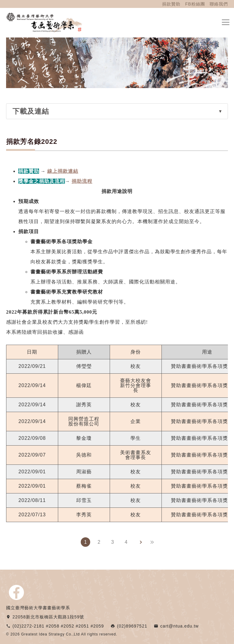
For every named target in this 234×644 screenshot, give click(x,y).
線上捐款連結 (63, 171)
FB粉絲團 (195, 4)
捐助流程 (82, 181)
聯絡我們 (219, 4)
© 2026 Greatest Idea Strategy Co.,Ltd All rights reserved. (62, 634)
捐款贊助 (171, 4)
